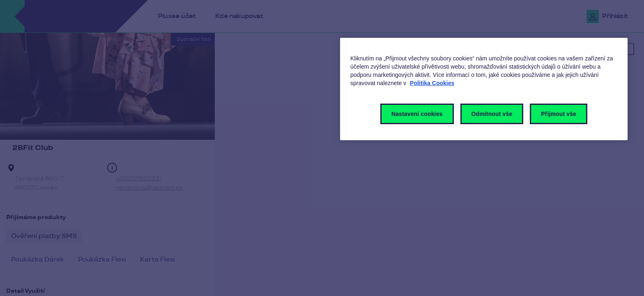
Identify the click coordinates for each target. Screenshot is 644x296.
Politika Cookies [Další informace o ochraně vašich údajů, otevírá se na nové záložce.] (432, 83)
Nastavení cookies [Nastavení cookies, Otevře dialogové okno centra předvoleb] (417, 114)
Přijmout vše (559, 114)
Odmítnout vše (492, 114)
